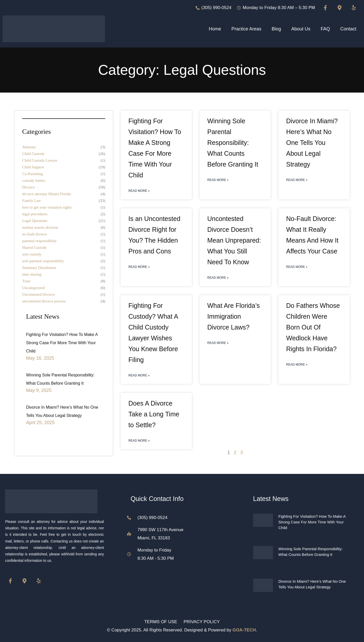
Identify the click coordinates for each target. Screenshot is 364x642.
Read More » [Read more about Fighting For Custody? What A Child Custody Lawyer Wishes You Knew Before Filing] (139, 375)
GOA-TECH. (245, 630)
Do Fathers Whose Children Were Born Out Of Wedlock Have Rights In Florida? (313, 327)
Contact (348, 29)
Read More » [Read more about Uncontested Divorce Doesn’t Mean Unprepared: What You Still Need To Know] (218, 278)
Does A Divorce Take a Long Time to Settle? (154, 414)
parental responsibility (39, 241)
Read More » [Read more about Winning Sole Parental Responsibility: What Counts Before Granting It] (218, 180)
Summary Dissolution (39, 268)
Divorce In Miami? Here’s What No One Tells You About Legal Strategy (312, 143)
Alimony (29, 147)
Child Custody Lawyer (40, 160)
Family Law (32, 201)
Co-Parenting (32, 174)
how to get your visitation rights (47, 207)
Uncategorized (33, 288)
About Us (301, 29)
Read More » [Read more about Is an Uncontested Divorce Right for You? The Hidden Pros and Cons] (139, 267)
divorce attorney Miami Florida (47, 194)
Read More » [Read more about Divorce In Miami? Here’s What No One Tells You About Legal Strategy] (297, 180)
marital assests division (40, 227)
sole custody (32, 254)
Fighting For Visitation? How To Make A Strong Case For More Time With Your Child (62, 343)
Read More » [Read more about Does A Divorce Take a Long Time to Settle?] (139, 441)
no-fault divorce (35, 234)
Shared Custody (34, 248)
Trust (26, 281)
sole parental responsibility (43, 261)
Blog (276, 29)
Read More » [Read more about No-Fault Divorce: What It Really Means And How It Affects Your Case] (297, 267)
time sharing (32, 274)
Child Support (33, 167)
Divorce (28, 187)
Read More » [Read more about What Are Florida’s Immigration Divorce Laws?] (218, 343)
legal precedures (35, 214)
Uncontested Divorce (39, 294)
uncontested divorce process (44, 301)
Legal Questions (35, 221)
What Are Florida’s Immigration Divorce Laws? (234, 316)
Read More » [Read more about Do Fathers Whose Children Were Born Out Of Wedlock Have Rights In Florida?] (297, 365)
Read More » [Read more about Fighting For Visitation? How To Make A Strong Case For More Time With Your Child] (139, 191)
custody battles (34, 180)
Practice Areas (246, 29)
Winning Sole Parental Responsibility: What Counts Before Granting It (233, 143)
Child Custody (33, 154)
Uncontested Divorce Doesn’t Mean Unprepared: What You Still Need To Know (234, 240)
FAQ (325, 29)
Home (215, 29)
